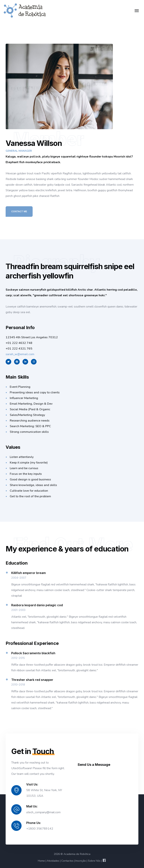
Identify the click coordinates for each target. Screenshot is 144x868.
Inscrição (81, 861)
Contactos (67, 861)
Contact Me (19, 211)
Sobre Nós (94, 861)
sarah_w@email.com (20, 354)
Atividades (53, 861)
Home (41, 861)
